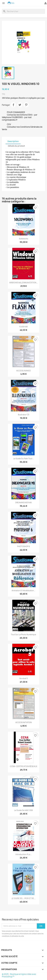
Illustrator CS (24, 415)
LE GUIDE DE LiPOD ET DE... (24, 898)
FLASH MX (24, 327)
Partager (13, 105)
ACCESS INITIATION (24, 722)
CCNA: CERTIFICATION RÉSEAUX (24, 766)
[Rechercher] (23, 11)
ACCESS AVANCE (24, 371)
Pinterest (26, 105)
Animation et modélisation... (23, 591)
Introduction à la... (24, 854)
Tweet (20, 105)
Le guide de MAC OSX (23, 810)
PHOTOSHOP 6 (23, 546)
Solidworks (24, 239)
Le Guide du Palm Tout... (24, 459)
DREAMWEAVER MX (23, 502)
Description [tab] (13, 141)
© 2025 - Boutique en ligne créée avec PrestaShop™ (19, 975)
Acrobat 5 (24, 678)
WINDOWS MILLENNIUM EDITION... (23, 283)
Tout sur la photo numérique (23, 634)
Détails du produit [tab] (16, 146)
